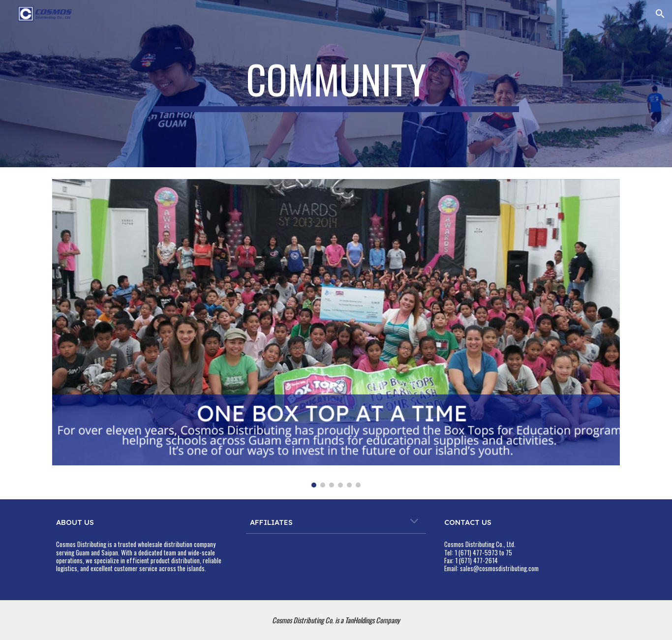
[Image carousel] (336, 333)
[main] (336, 84)
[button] (660, 14)
